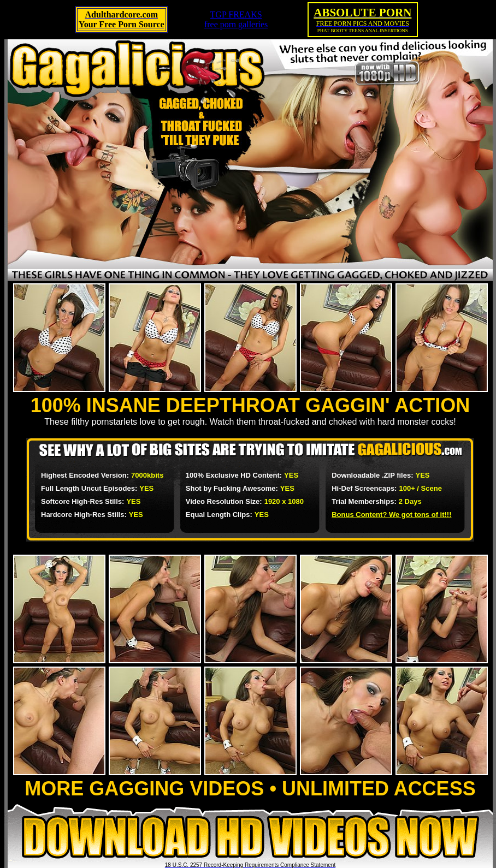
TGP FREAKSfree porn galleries (236, 19)
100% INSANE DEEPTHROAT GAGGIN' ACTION (250, 405)
